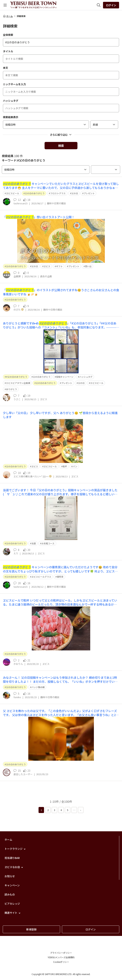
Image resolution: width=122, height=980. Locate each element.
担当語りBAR (12, 858)
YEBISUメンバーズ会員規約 (61, 957)
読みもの (10, 894)
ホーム (8, 16)
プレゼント (89, 193)
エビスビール (97, 383)
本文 (5, 68)
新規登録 (31, 929)
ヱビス (47, 266)
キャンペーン (12, 885)
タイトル (8, 51)
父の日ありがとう (42, 377)
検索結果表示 (11, 117)
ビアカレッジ (12, 904)
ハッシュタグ (11, 101)
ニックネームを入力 (14, 84)
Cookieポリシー (61, 962)
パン (75, 466)
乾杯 (65, 466)
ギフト (59, 266)
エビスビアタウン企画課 (18, 383)
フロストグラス (58, 193)
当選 (34, 543)
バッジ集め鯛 (38, 687)
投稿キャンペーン (65, 377)
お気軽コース (48, 543)
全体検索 (8, 35)
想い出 (88, 266)
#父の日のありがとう (17, 377)
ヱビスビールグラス (41, 577)
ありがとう (12, 389)
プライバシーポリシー (61, 953)
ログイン (111, 5)
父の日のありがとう (35, 193)
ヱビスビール (13, 193)
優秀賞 (60, 577)
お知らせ (10, 876)
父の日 (75, 193)
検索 (61, 146)
